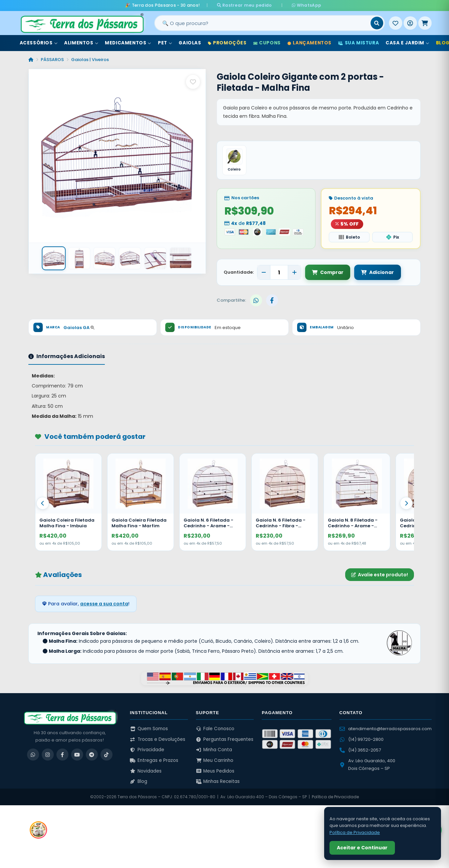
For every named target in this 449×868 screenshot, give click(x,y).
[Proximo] (406, 503)
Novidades (146, 771)
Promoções (227, 43)
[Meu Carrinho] (425, 23)
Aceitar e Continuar (362, 848)
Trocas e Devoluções (158, 739)
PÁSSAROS (52, 60)
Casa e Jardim (407, 43)
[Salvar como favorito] (193, 82)
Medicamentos (128, 43)
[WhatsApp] (33, 755)
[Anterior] (43, 503)
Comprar (328, 272)
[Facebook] (62, 755)
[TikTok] (106, 755)
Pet (165, 43)
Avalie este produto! (380, 575)
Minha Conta (214, 750)
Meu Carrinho (215, 760)
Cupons (267, 43)
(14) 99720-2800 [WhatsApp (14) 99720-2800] (362, 739)
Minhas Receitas (218, 781)
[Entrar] (410, 23)
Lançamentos (309, 43)
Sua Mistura (359, 43)
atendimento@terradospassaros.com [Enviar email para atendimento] (386, 729)
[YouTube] (77, 755)
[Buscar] (377, 23)
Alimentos (81, 43)
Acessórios (39, 43)
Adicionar (377, 272)
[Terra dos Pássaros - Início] (82, 23)
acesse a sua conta (104, 604)
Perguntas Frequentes (225, 739)
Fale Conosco (215, 729)
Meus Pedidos (215, 771)
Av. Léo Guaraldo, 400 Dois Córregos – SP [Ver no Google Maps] (367, 764)
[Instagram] (48, 755)
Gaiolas (190, 43)
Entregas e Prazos (154, 760)
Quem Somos (149, 729)
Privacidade (147, 750)
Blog (139, 781)
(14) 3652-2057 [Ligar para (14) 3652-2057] (360, 750)
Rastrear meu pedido (247, 5)
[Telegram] (92, 755)
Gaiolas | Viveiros (90, 60)
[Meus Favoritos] (396, 23)
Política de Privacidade (335, 797)
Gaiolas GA (79, 327)
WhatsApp (303, 5)
